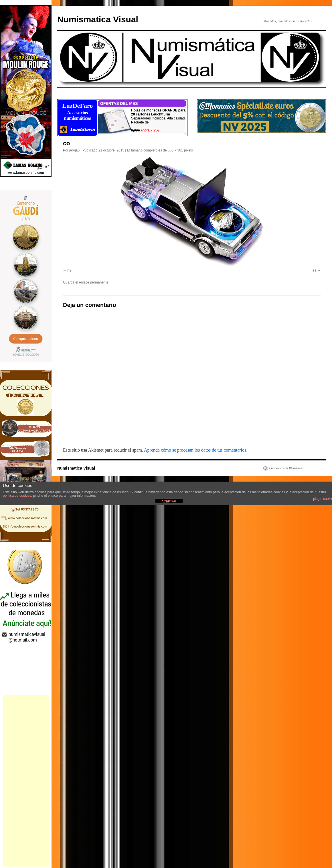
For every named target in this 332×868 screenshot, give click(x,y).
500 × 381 (175, 150)
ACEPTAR (169, 501)
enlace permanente (94, 282)
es (314, 270)
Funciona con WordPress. (287, 468)
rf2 (69, 270)
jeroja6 (74, 150)
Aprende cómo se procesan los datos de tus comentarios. (196, 450)
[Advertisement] (26, 781)
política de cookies (17, 496)
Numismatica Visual (98, 19)
